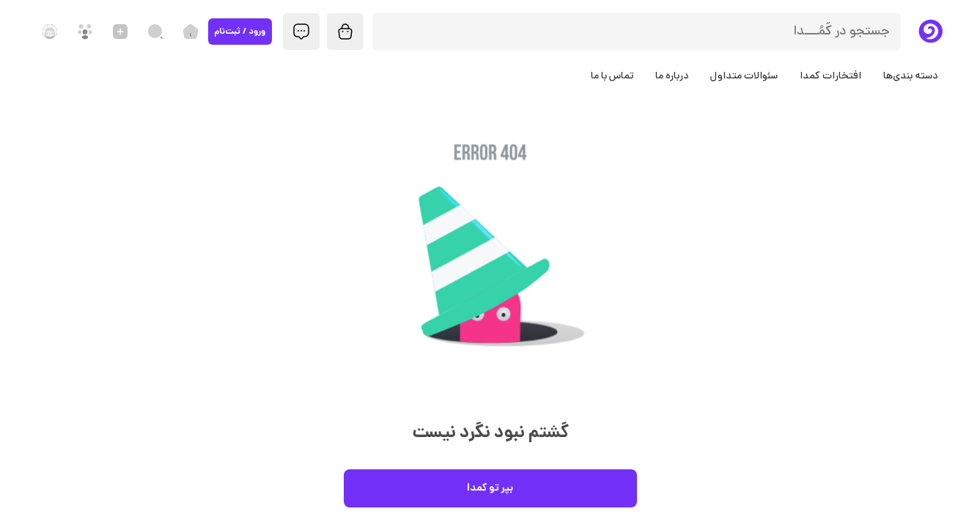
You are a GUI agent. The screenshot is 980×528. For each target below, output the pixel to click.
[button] (490, 270)
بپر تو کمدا (490, 488)
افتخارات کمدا (830, 76)
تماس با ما (612, 76)
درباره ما (672, 76)
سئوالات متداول (744, 76)
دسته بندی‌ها (910, 76)
